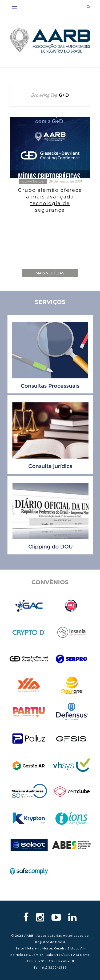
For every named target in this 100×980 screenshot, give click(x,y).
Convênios (33, 182)
